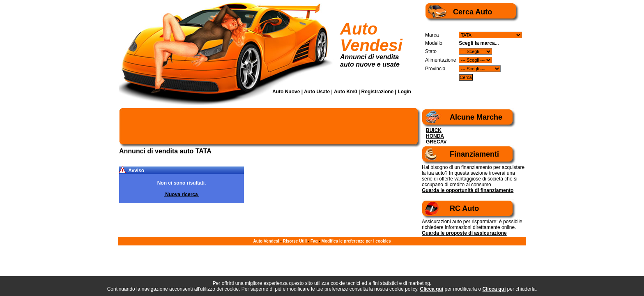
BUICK (434, 130)
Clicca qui (432, 289)
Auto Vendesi (371, 37)
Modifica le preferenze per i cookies (356, 241)
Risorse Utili (295, 241)
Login (404, 92)
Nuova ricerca (182, 194)
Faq (314, 241)
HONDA (435, 136)
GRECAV (436, 142)
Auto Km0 (346, 92)
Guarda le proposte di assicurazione (464, 233)
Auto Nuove (286, 92)
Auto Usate (317, 92)
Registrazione (378, 92)
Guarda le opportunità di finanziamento (468, 190)
